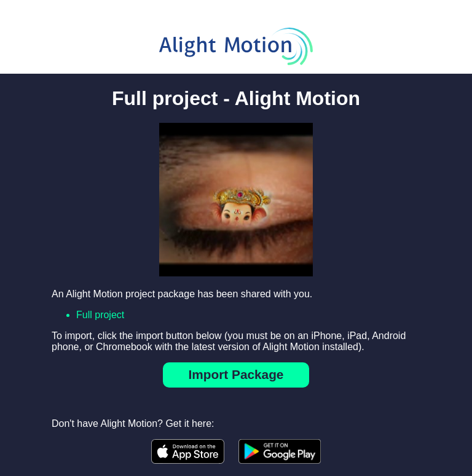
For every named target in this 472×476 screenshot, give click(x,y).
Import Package (236, 374)
